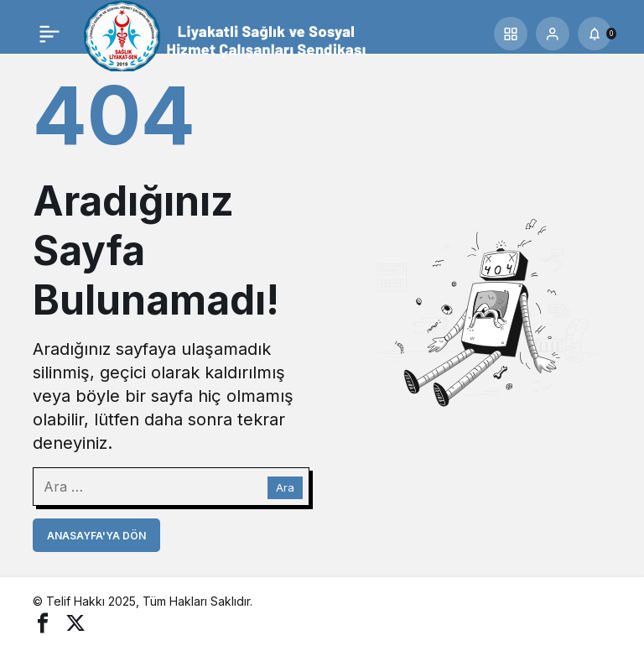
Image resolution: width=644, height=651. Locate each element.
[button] (511, 34)
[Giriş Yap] (553, 34)
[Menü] (49, 34)
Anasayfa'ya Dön (96, 536)
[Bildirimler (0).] (595, 34)
